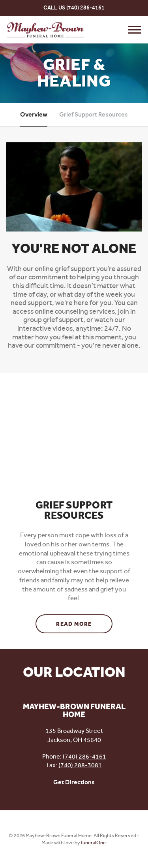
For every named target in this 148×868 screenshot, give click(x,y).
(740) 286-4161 (85, 8)
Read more (84, 621)
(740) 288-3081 (80, 765)
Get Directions (74, 782)
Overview (34, 114)
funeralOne (93, 843)
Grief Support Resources (94, 114)
